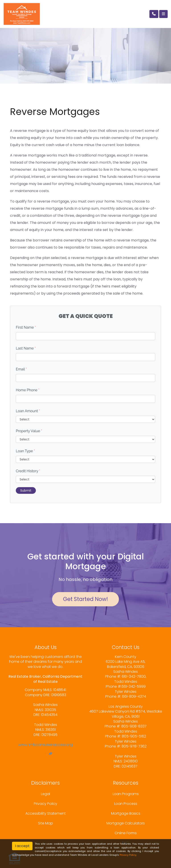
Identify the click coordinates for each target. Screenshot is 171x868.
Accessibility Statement (46, 813)
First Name (26, 327)
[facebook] (40, 754)
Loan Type (25, 451)
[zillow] (51, 754)
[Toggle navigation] (163, 14)
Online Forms (126, 833)
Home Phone (28, 390)
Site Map (46, 823)
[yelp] (45, 754)
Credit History (28, 471)
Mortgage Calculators (126, 823)
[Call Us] (154, 14)
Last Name (26, 348)
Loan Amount (28, 411)
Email (21, 369)
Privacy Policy (46, 804)
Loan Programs (126, 794)
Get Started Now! (85, 599)
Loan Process (126, 804)
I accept (22, 846)
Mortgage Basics (126, 813)
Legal (46, 794)
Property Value (29, 431)
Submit (26, 490)
